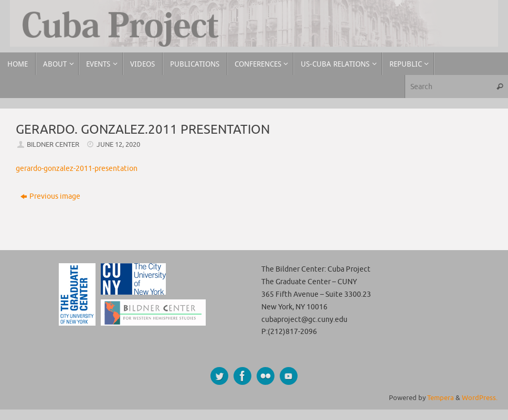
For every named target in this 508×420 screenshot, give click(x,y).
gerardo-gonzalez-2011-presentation (77, 169)
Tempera (441, 398)
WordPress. (480, 398)
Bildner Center (53, 145)
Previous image (50, 196)
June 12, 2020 (118, 145)
